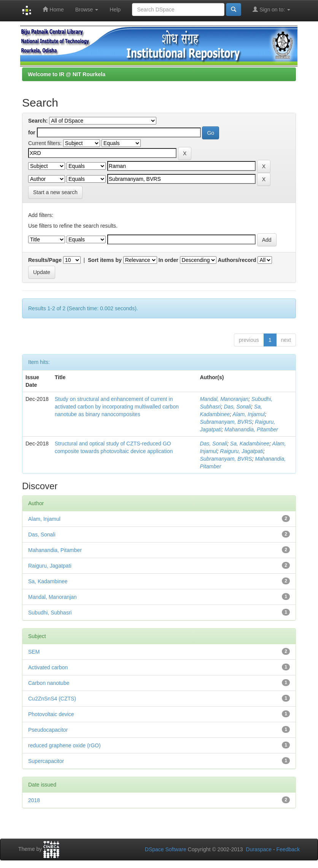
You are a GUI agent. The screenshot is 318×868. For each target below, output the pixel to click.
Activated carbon (48, 667)
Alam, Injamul (249, 414)
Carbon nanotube (49, 683)
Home (53, 9)
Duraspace (259, 849)
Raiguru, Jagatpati (242, 451)
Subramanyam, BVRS (226, 422)
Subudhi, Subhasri (50, 613)
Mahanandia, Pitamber (251, 429)
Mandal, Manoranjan (224, 399)
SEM (34, 652)
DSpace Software (166, 849)
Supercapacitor (46, 761)
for (32, 132)
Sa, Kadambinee (250, 444)
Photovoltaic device (51, 714)
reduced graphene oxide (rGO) (64, 745)
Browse (87, 10)
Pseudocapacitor (48, 730)
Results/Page (45, 260)
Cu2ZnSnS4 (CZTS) (52, 699)
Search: (38, 121)
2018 (34, 800)
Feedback (288, 849)
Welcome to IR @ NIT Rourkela (67, 74)
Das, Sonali (237, 407)
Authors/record (237, 260)
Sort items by (105, 260)
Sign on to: (271, 9)
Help (115, 10)
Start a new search (55, 192)
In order (169, 260)
